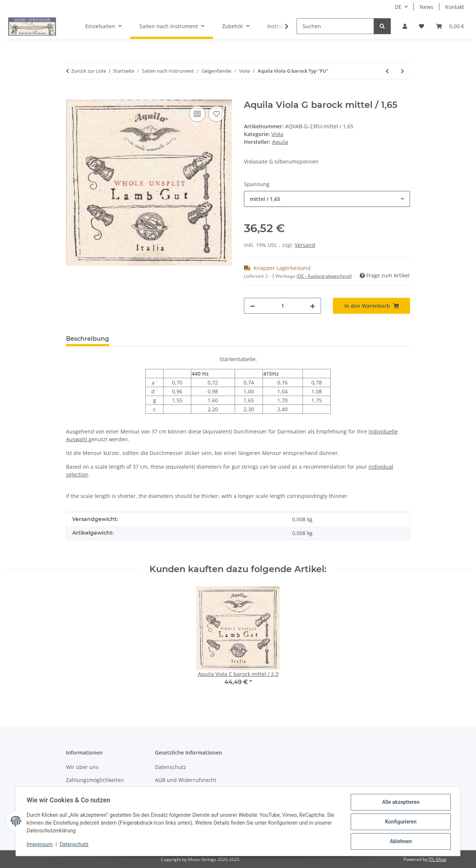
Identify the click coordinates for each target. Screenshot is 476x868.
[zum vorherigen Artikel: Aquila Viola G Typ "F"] (387, 71)
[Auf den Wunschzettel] (216, 114)
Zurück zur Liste (89, 71)
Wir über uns (82, 767)
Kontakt (455, 7)
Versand (305, 245)
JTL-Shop (437, 859)
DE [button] (398, 7)
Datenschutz (75, 845)
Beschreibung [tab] (87, 339)
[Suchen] (335, 26)
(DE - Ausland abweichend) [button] (324, 276)
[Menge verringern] (252, 306)
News (427, 7)
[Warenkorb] (450, 26)
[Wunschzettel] (422, 26)
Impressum (41, 845)
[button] (405, 26)
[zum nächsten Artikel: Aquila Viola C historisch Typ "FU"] (402, 71)
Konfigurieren (399, 822)
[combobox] (327, 199)
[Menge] (282, 306)
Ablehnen (399, 842)
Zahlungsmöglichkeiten (95, 780)
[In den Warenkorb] (72, 96)
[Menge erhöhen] (313, 306)
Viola (277, 134)
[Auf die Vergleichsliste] (197, 114)
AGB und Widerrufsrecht (186, 780)
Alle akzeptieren (399, 803)
